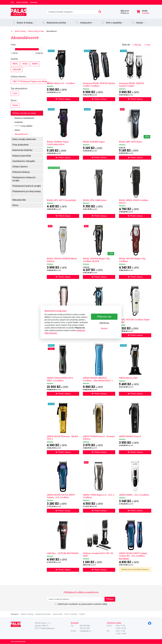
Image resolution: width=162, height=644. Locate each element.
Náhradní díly (19, 200)
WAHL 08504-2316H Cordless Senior (134, 201)
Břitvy (15, 205)
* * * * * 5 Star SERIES (23, 126)
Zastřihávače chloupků (24, 161)
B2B (12, 2)
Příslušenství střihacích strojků (24, 179)
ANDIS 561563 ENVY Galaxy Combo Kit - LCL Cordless (133, 554)
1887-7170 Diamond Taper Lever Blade (30, 81)
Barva (14, 100)
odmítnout (81, 330)
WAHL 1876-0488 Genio (95, 200)
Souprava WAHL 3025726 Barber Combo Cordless (99, 84)
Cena (13, 45)
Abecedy (136, 45)
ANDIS (35, 64)
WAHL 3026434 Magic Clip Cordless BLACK (96, 260)
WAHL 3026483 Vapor (94, 142)
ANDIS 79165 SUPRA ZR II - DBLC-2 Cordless (61, 379)
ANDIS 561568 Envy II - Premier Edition (99, 438)
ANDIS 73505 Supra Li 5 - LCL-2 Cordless (99, 496)
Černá (15, 105)
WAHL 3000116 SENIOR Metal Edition (62, 260)
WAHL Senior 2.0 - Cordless (61, 83)
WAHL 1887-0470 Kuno (130, 142)
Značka (14, 59)
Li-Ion (15, 93)
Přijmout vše (104, 317)
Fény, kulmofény (20, 145)
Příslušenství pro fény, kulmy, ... (27, 193)
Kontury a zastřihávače (24, 118)
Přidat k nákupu (63, 99)
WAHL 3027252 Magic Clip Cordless (132, 260)
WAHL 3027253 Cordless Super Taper (134, 321)
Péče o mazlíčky (71, 614)
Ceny (147, 45)
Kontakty (34, 2)
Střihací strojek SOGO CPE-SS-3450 (98, 554)
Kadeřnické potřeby (43, 614)
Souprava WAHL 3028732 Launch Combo (131, 84)
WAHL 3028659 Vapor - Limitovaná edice (58, 143)
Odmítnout (104, 323)
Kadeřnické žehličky (22, 150)
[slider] (13, 49)
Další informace (51, 333)
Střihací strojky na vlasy (36, 31)
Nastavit (104, 328)
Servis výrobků (22, 2)
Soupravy (19, 122)
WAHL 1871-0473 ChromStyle (61, 200)
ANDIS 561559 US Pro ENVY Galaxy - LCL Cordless (61, 496)
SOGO (25, 64)
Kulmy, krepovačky (22, 156)
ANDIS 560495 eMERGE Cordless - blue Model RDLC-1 (98, 379)
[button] (24, 23)
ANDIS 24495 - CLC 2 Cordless (134, 495)
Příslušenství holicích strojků (27, 186)
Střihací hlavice (18, 77)
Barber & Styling (20, 31)
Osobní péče (58, 614)
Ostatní (82, 614)
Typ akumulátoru (19, 88)
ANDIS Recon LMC (128, 378)
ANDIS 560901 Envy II (130, 436)
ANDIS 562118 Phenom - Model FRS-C (62, 438)
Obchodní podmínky (18, 642)
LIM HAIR (17, 69)
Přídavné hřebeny (21, 172)
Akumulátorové (21, 134)
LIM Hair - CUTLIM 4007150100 (63, 553)
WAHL (15, 64)
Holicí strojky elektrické (24, 139)
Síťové (17, 130)
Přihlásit (110, 599)
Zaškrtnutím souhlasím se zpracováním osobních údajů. (82, 604)
